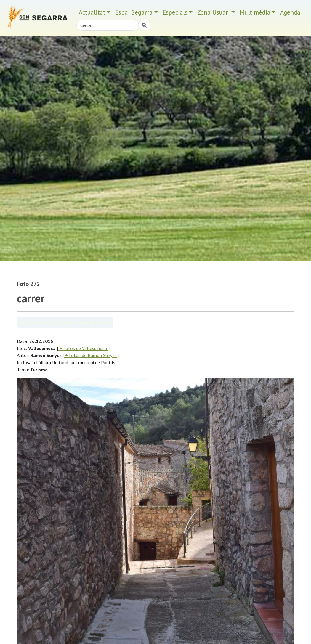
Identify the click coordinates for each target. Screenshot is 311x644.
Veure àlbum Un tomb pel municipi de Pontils (65, 322)
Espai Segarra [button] (134, 12)
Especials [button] (175, 12)
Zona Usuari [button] (214, 12)
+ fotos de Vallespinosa (83, 348)
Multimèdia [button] (255, 12)
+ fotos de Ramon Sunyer (91, 355)
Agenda (290, 12)
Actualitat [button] (92, 12)
